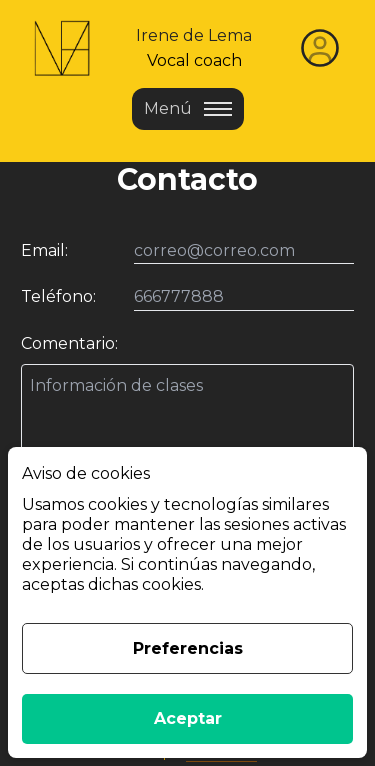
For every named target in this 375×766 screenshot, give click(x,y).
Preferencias (188, 648)
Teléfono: (58, 296)
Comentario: (69, 343)
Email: (44, 250)
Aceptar (188, 718)
